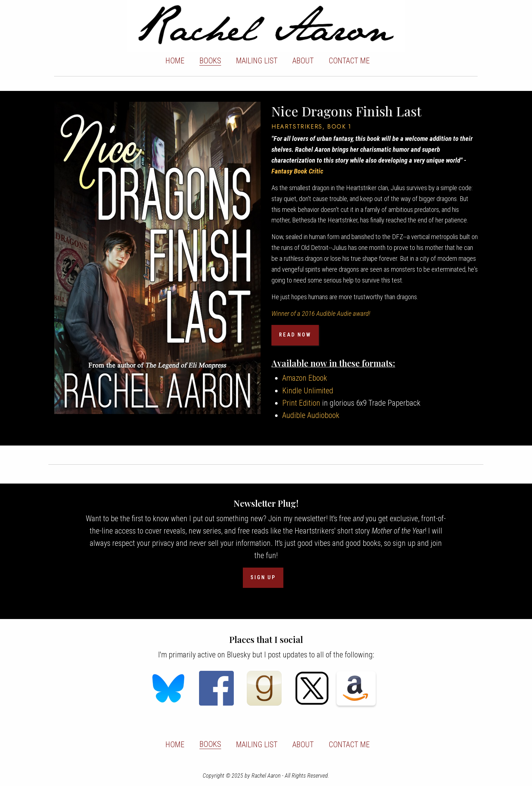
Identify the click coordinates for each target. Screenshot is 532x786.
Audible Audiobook (311, 415)
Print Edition (301, 403)
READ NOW (295, 335)
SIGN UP (263, 578)
